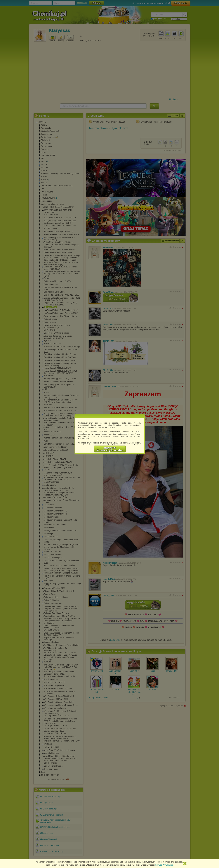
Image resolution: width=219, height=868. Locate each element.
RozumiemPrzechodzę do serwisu (110, 449)
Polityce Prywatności (164, 865)
